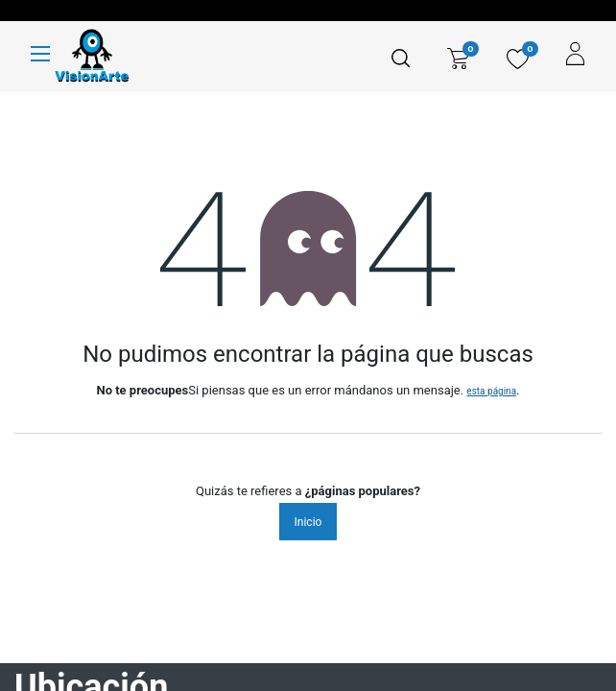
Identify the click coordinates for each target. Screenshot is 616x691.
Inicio (308, 522)
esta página (491, 391)
